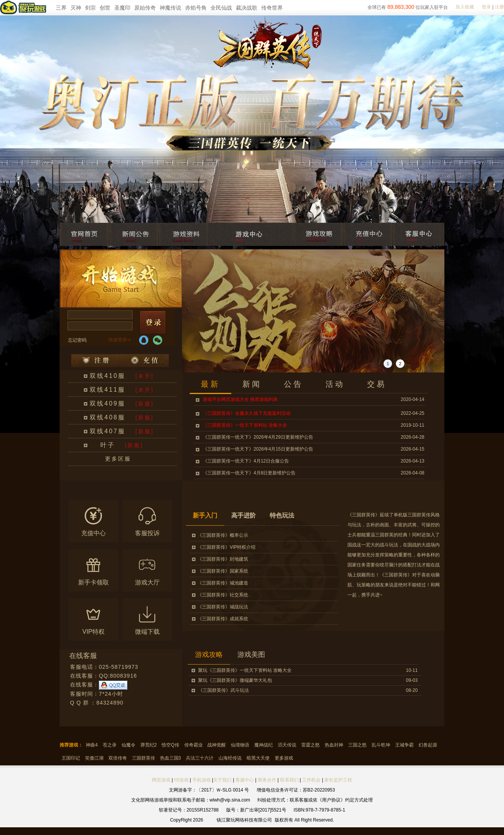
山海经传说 (230, 758)
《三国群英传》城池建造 (223, 583)
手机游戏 (202, 780)
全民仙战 (221, 8)
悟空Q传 (170, 745)
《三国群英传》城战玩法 (223, 607)
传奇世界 (272, 8)
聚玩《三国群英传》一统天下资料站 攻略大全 (245, 670)
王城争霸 (404, 745)
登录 (486, 7)
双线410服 (108, 376)
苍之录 (110, 745)
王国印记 (71, 758)
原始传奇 (145, 8)
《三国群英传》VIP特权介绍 (226, 547)
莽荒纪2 (149, 745)
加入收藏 (465, 7)
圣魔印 (122, 8)
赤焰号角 (196, 8)
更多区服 (118, 459)
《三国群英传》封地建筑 (223, 559)
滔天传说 (287, 745)
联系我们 (290, 780)
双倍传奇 (118, 758)
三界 (61, 8)
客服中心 (245, 780)
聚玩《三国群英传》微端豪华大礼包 (235, 680)
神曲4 (92, 745)
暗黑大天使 (258, 758)
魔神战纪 (264, 745)
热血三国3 (171, 758)
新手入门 (205, 515)
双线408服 (108, 417)
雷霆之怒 (310, 745)
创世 (105, 8)
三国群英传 (144, 758)
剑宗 (90, 8)
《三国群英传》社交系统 (223, 595)
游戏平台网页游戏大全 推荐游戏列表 (240, 399)
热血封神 (334, 745)
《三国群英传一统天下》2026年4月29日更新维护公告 (258, 437)
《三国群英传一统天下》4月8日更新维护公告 (249, 473)
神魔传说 (170, 8)
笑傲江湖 (94, 758)
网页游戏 (161, 780)
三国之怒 (357, 745)
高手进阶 (244, 515)
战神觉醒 (217, 745)
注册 (499, 7)
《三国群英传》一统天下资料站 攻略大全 (245, 425)
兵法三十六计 (200, 758)
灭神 (76, 8)
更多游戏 (284, 758)
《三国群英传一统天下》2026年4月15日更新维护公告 (258, 449)
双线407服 (108, 431)
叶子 (108, 445)
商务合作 (267, 780)
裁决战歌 (247, 8)
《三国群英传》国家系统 (223, 571)
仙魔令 (129, 745)
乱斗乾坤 (381, 745)
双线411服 (108, 390)
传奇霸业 (194, 745)
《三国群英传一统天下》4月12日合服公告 (246, 461)
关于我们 (222, 780)
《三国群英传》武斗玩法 (224, 690)
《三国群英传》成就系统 (223, 619)
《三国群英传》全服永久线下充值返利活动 (247, 413)
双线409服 (108, 403)
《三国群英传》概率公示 (223, 535)
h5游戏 (181, 780)
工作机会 (311, 780)
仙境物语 (240, 745)
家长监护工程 (338, 780)
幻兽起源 (428, 745)
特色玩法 (282, 515)
